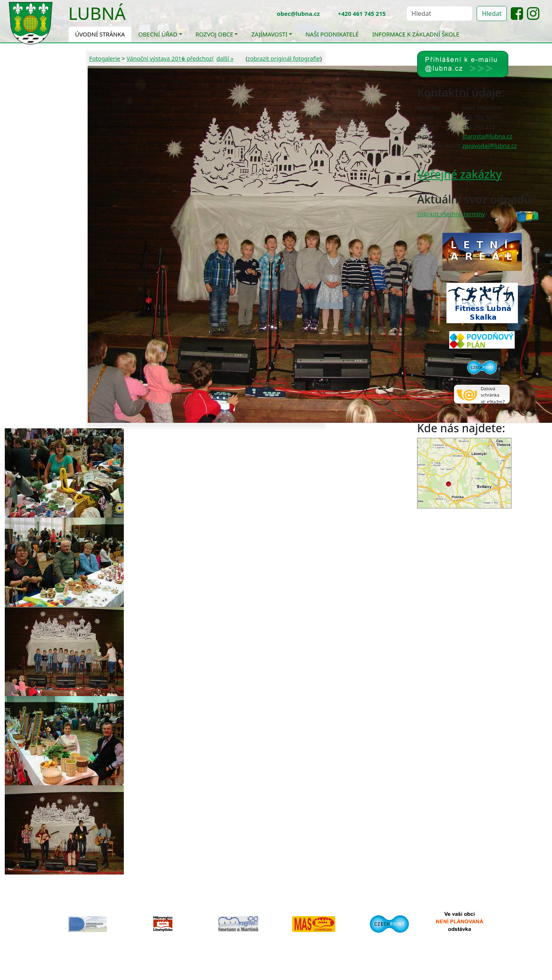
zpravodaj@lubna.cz (489, 146)
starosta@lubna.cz (487, 136)
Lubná (97, 13)
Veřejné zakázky (459, 174)
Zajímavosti (269, 34)
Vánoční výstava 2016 (156, 58)
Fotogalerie (105, 58)
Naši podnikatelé (332, 34)
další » (225, 58)
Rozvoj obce (214, 34)
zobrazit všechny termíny (451, 214)
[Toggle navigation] (132, 18)
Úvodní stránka (100, 34)
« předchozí (198, 58)
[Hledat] (440, 13)
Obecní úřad (158, 34)
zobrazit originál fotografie (284, 58)
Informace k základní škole (416, 34)
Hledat (492, 13)
